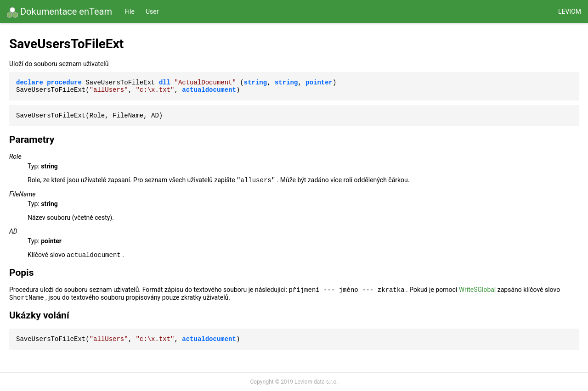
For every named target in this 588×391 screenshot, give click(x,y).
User (152, 11)
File (130, 11)
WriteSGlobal (478, 290)
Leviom (570, 11)
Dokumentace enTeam (59, 12)
